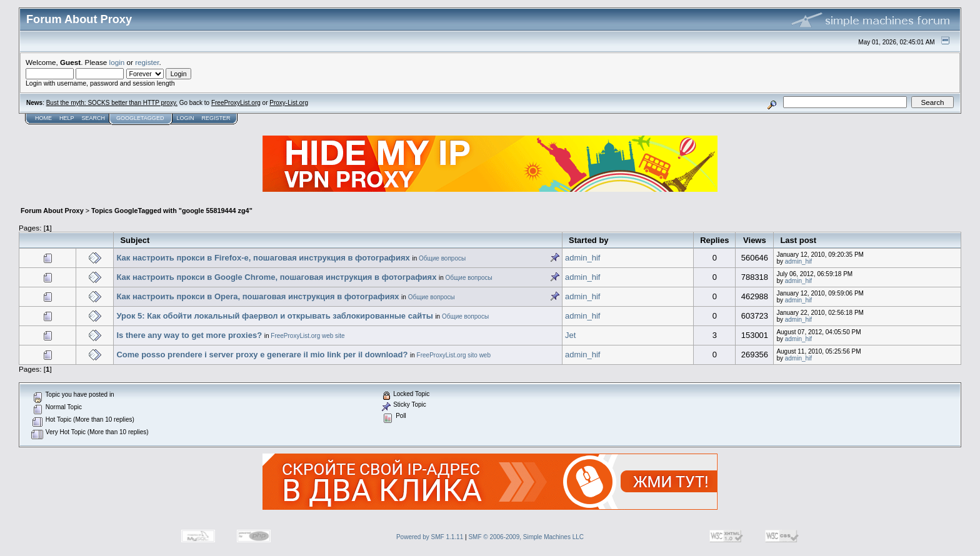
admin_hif (582, 258)
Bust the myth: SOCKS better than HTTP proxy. (112, 103)
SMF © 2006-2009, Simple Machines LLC (526, 537)
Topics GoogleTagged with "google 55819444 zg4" (172, 211)
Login (185, 118)
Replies (714, 240)
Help (67, 118)
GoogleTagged (140, 118)
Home (43, 118)
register (147, 62)
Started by (589, 240)
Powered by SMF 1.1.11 (430, 537)
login (117, 62)
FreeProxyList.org (236, 103)
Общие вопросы (442, 258)
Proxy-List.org (289, 103)
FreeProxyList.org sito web (454, 355)
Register (216, 118)
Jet (570, 335)
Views (755, 240)
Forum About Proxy (52, 211)
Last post (798, 240)
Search (94, 118)
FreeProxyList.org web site (307, 336)
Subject (135, 240)
